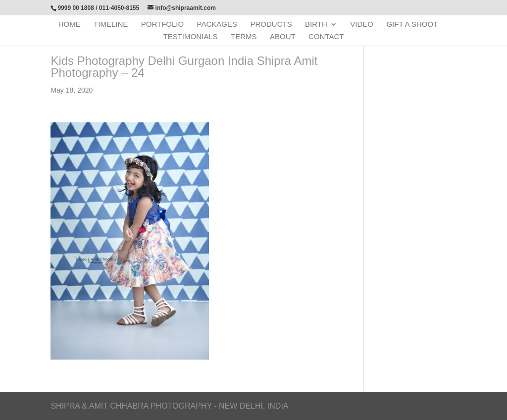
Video (362, 25)
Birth (316, 25)
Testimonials (191, 37)
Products (271, 25)
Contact (326, 37)
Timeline (111, 25)
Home (70, 25)
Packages (217, 25)
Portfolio (162, 25)
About (283, 37)
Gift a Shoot (412, 25)
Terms (244, 37)
